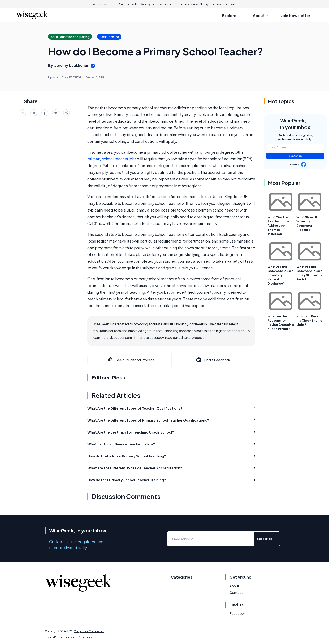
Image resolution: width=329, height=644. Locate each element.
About (234, 586)
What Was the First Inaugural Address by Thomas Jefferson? (279, 225)
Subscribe (295, 156)
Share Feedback (213, 360)
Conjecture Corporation (89, 631)
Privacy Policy (53, 637)
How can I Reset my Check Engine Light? (309, 320)
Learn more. (229, 4)
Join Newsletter (296, 15)
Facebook (238, 613)
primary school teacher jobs (112, 159)
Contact (236, 593)
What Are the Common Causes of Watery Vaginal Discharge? (281, 275)
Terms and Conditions (78, 637)
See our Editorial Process (130, 360)
